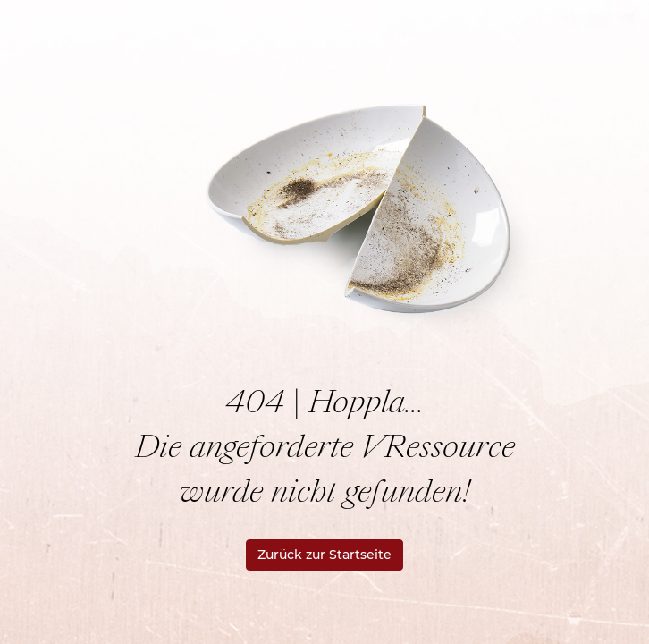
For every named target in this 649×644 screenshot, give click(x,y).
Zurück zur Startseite (324, 555)
